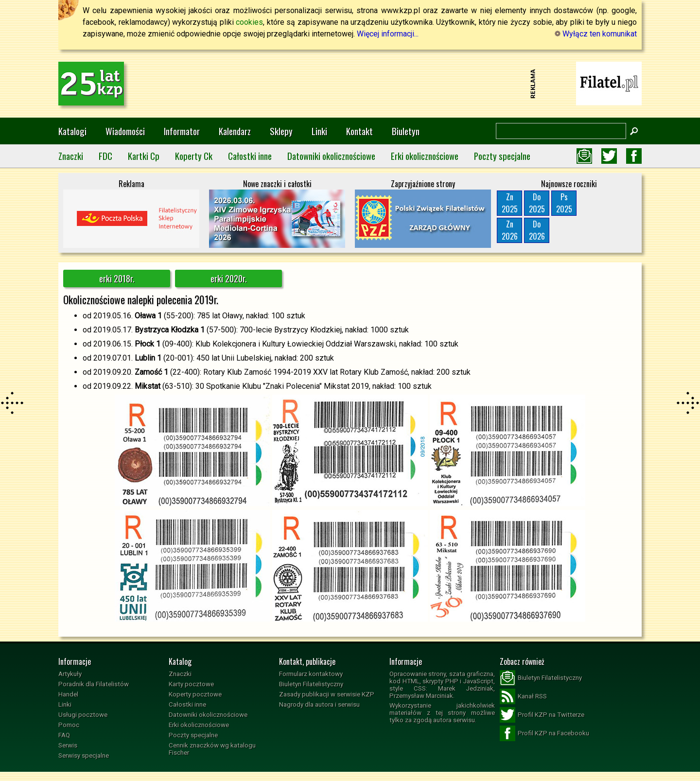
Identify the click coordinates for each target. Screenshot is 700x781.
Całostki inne (250, 156)
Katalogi (72, 131)
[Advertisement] (350, 84)
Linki (319, 131)
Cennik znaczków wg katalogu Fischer (212, 749)
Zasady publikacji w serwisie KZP (327, 694)
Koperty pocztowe (195, 694)
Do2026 (537, 230)
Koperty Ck (194, 156)
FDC (105, 156)
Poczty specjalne (502, 156)
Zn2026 (510, 230)
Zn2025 (510, 203)
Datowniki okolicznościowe (331, 156)
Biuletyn (406, 131)
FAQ (64, 735)
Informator (182, 131)
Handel (68, 694)
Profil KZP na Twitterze (542, 715)
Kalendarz (235, 131)
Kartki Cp (144, 156)
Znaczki (71, 156)
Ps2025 (564, 203)
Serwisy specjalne (84, 755)
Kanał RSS (523, 696)
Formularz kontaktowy (311, 674)
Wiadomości (125, 131)
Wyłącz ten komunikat (596, 34)
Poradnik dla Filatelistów (94, 684)
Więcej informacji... (388, 34)
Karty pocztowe (191, 684)
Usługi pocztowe (83, 715)
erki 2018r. (117, 278)
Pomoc (69, 725)
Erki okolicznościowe (425, 156)
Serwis (68, 745)
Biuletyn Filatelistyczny (311, 684)
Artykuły (70, 674)
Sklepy (281, 131)
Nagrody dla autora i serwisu (319, 704)
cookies (249, 22)
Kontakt (359, 131)
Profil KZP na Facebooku (544, 733)
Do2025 (537, 203)
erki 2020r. (229, 278)
